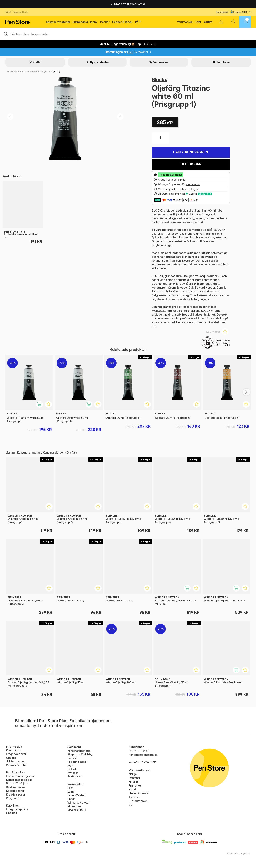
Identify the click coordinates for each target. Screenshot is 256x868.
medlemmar (193, 184)
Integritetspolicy (17, 809)
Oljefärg (56, 71)
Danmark (135, 778)
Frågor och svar (16, 754)
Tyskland (135, 797)
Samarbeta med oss (19, 780)
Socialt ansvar (15, 791)
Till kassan (191, 164)
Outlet (208, 22)
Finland (133, 782)
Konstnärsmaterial (58, 22)
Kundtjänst (222, 12)
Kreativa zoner (16, 794)
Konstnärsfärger (39, 71)
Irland (132, 789)
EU (131, 805)
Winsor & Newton (79, 803)
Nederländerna (139, 793)
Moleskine (74, 806)
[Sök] (128, 34)
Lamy (71, 791)
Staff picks (75, 776)
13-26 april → (128, 52)
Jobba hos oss (16, 761)
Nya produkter (99, 62)
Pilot (70, 788)
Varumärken (185, 22)
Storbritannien (138, 801)
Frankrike (135, 786)
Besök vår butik (16, 765)
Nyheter (73, 773)
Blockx (159, 79)
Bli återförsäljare (17, 783)
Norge (133, 774)
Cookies (12, 813)
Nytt (198, 22)
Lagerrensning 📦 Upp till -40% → (128, 44)
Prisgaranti (13, 798)
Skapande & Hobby (85, 22)
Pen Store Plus (16, 772)
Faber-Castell (76, 795)
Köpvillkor (13, 805)
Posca (71, 799)
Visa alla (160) (77, 810)
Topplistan (223, 62)
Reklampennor (16, 787)
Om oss (11, 758)
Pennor (105, 22)
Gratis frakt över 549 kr (128, 4)
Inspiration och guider (20, 776)
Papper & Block (122, 22)
